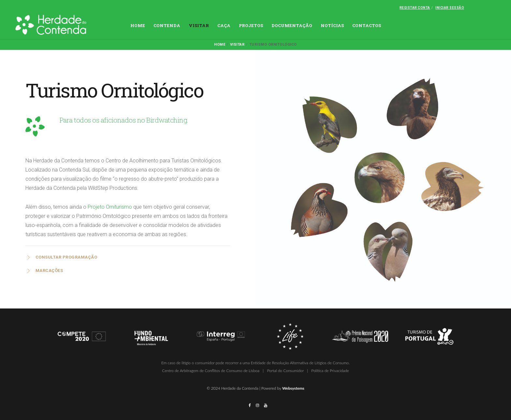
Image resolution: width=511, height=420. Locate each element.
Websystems (293, 388)
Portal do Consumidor (285, 371)
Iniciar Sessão (450, 8)
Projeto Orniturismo (110, 207)
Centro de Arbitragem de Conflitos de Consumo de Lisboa (211, 371)
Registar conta (415, 8)
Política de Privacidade (330, 371)
